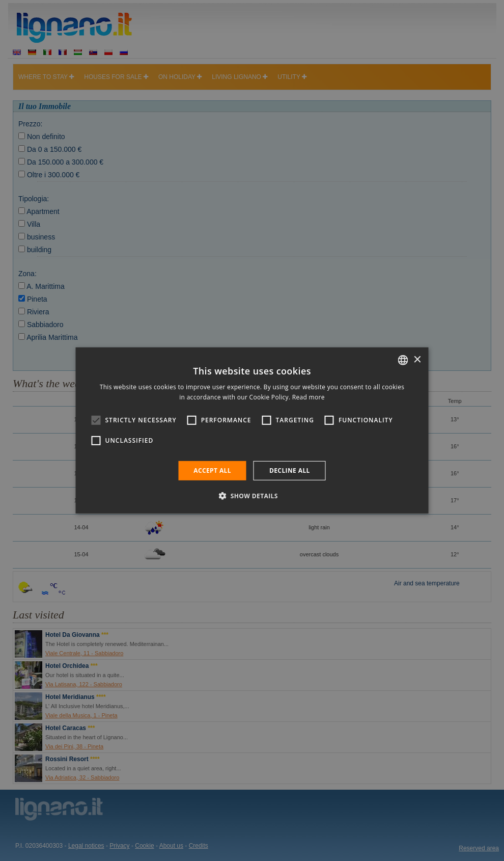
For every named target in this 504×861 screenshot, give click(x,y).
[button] (252, 496)
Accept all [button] (212, 470)
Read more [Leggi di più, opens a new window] (309, 397)
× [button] (417, 359)
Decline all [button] (290, 470)
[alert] (252, 430)
